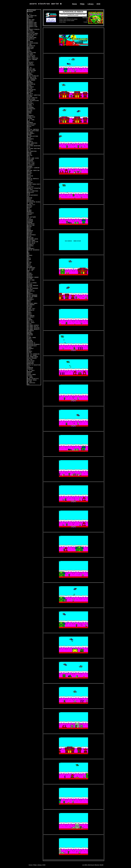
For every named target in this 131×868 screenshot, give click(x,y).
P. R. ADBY (31, 269)
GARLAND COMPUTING (33, 171)
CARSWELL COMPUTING (34, 95)
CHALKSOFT (30, 103)
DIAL (29, 128)
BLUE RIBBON (31, 80)
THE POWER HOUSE (33, 357)
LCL (28, 216)
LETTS (29, 218)
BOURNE (29, 82)
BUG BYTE (30, 94)
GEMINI (29, 172)
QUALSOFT (30, 290)
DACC (29, 121)
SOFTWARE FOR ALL (33, 327)
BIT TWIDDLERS (32, 79)
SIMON (29, 318)
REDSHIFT (30, 294)
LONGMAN (30, 223)
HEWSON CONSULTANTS (34, 184)
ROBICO (29, 301)
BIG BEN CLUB (31, 77)
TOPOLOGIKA (31, 361)
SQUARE (29, 332)
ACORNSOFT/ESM (32, 25)
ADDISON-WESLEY (32, 35)
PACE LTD (30, 271)
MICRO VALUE (31, 243)
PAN (28, 272)
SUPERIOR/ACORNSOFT (34, 345)
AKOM (29, 40)
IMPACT (29, 199)
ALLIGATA (30, 42)
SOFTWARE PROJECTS (33, 329)
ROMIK (29, 302)
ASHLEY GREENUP (32, 60)
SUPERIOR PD (31, 343)
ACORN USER (31, 20)
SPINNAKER (30, 331)
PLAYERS (30, 284)
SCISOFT (30, 308)
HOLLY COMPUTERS (33, 191)
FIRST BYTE (31, 162)
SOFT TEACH (31, 323)
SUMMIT (29, 339)
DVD (99, 4)
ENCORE (29, 154)
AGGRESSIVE (31, 39)
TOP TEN (30, 360)
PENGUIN (30, 276)
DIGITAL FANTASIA (33, 129)
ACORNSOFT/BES (32, 24)
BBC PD (29, 68)
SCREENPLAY (31, 310)
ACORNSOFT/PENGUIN (33, 29)
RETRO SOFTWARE (32, 297)
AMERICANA (30, 47)
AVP (28, 66)
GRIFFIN (30, 180)
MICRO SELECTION (33, 242)
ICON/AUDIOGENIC (33, 195)
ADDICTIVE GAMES (33, 34)
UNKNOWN (30, 372)
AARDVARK (30, 17)
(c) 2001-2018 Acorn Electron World (93, 865)
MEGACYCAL (30, 238)
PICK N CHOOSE (32, 283)
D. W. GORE (31, 120)
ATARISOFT (30, 62)
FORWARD (30, 166)
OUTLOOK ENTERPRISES (31, 267)
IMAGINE (30, 198)
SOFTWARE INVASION (33, 328)
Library (91, 4)
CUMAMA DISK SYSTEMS (31, 118)
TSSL (29, 366)
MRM (28, 254)
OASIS (29, 258)
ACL (28, 18)
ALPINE (29, 45)
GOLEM (29, 177)
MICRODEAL (30, 246)
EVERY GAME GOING (33, 158)
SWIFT (29, 350)
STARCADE (30, 335)
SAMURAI (30, 306)
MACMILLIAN (31, 225)
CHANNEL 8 (30, 105)
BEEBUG (29, 73)
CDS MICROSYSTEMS (33, 101)
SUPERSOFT (30, 349)
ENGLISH (30, 155)
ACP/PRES (30, 31)
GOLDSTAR (30, 176)
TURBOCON (30, 368)
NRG (28, 257)
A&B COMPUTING (32, 16)
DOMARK (29, 135)
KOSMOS (29, 212)
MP (28, 251)
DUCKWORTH (30, 139)
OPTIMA (29, 262)
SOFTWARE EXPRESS (33, 325)
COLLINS (30, 110)
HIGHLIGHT (30, 187)
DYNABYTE (30, 142)
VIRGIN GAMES (31, 375)
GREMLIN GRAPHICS (33, 179)
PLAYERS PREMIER (33, 286)
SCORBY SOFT (31, 309)
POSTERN (30, 287)
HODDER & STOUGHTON (34, 188)
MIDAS (29, 247)
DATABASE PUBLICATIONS (31, 123)
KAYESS (29, 208)
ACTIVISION (31, 32)
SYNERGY (30, 351)
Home (75, 4)
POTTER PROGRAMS (33, 288)
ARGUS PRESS (31, 57)
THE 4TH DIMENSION (33, 354)
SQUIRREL (30, 334)
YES (28, 384)
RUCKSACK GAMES (32, 303)
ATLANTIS (30, 64)
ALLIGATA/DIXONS (33, 43)
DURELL (29, 140)
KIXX (29, 209)
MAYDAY (29, 236)
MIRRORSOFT (31, 249)
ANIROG (29, 51)
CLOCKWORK (30, 108)
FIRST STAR (31, 164)
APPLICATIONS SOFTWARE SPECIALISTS (31, 54)
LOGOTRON (30, 221)
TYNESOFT (30, 369)
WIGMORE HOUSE (32, 380)
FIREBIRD (30, 161)
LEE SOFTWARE (31, 217)
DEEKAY (29, 127)
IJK (28, 197)
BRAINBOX (30, 83)
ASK (28, 61)
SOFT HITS (30, 321)
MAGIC (29, 228)
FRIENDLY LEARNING (33, 168)
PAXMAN (29, 273)
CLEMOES (30, 106)
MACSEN (29, 227)
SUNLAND (30, 340)
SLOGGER (30, 320)
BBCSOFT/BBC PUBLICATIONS (31, 70)
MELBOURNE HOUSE (33, 239)
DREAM (29, 138)
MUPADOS (30, 255)
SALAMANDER (31, 305)
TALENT (29, 353)
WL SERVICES (31, 383)
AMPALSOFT (30, 49)
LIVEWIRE (30, 220)
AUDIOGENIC (31, 65)
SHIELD (29, 314)
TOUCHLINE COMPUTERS (30, 363)
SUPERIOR (30, 342)
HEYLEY (29, 186)
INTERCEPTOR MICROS (34, 202)
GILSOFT (30, 173)
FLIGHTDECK (31, 165)
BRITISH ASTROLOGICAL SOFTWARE (31, 90)
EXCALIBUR (30, 160)
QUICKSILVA (31, 291)
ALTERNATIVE (31, 46)
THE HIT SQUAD (32, 355)
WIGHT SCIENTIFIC (33, 379)
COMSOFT (30, 112)
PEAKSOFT (30, 275)
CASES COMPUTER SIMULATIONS (32, 99)
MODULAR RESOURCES (33, 250)
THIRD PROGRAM (32, 358)
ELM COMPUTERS (32, 151)
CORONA (29, 113)
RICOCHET (30, 298)
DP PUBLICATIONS (33, 136)
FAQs (82, 4)
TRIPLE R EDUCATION (34, 365)
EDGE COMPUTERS (32, 143)
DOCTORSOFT (31, 134)
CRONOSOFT (30, 116)
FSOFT (29, 169)
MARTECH (30, 232)
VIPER (29, 373)
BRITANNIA (30, 87)
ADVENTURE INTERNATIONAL (32, 37)
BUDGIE (29, 92)
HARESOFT (30, 183)
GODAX (29, 175)
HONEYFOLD (30, 192)
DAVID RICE (31, 125)
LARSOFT (30, 214)
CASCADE (30, 97)
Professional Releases (31, 11)
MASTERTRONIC (31, 235)
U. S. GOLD (31, 371)
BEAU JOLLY (31, 72)
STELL (29, 336)
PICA (29, 281)
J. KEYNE (30, 203)
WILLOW (29, 381)
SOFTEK (29, 324)
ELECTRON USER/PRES (34, 149)
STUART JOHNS (31, 338)
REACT (29, 292)
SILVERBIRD (31, 316)
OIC (28, 261)
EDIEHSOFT (30, 145)
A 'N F (29, 14)
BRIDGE (29, 86)
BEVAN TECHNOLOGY (33, 76)
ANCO (29, 50)
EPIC (29, 157)
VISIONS (30, 376)
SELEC (29, 312)
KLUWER (29, 210)
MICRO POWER (31, 240)
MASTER (29, 234)
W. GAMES (30, 377)
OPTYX (29, 264)
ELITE (29, 150)
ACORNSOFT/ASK (32, 23)
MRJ (28, 253)
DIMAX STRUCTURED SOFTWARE (33, 132)
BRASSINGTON (31, 84)
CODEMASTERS (31, 109)
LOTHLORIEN (31, 224)
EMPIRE (29, 153)
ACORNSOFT (30, 21)
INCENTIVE (30, 201)
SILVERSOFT (31, 317)
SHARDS (29, 313)
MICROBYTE (30, 245)
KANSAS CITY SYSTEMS (31, 205)
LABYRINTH (30, 213)
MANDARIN (30, 231)
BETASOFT (30, 75)
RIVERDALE (30, 299)
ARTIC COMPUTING (33, 58)
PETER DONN (31, 280)
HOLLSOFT (30, 190)
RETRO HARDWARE (32, 295)
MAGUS (29, 229)
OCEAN (29, 260)
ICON (29, 194)
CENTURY (30, 102)
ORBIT (29, 265)
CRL (28, 114)
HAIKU (29, 181)
